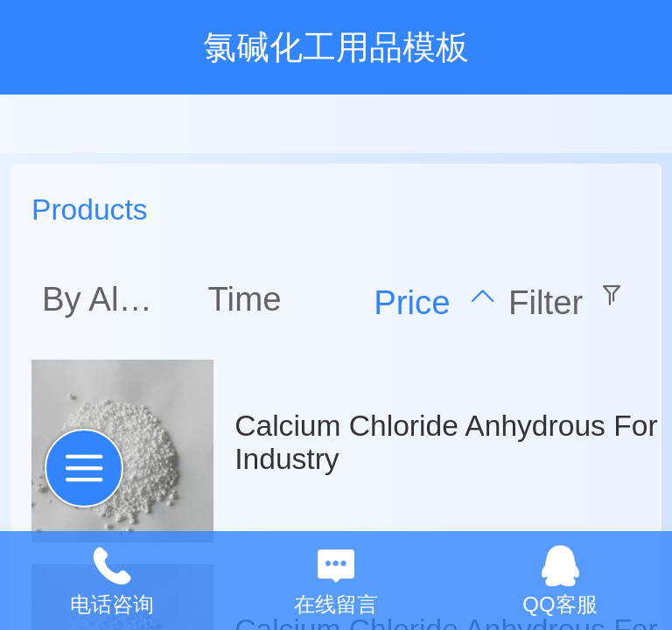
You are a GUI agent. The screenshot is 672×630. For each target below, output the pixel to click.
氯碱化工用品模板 (336, 47)
